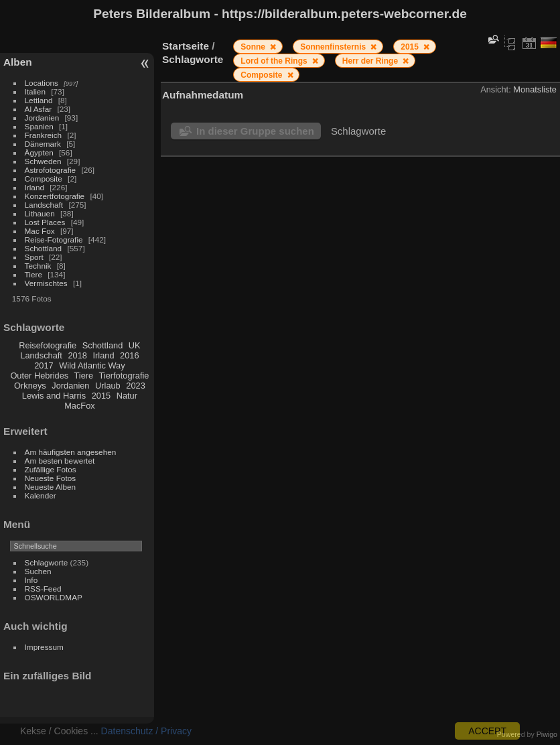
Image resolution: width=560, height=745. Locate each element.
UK (135, 345)
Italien (35, 91)
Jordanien (42, 118)
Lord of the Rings (275, 61)
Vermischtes (46, 283)
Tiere (33, 274)
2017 (44, 365)
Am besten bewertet (60, 461)
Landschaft (44, 205)
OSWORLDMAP (54, 597)
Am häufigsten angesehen (71, 452)
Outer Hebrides (39, 376)
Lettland (39, 100)
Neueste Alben (51, 487)
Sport (34, 257)
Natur (127, 396)
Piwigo (547, 734)
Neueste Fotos (51, 478)
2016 (129, 355)
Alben (18, 62)
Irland (34, 187)
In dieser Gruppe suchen (255, 131)
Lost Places (45, 222)
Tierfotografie (124, 376)
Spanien (39, 126)
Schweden (43, 161)
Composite (44, 179)
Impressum (44, 647)
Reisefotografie (48, 345)
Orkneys (30, 386)
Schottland (44, 248)
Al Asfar (39, 109)
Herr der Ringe (371, 61)
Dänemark (43, 144)
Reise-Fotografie (54, 240)
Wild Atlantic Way (92, 365)
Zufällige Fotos (51, 469)
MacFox (80, 406)
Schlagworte (47, 562)
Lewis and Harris (54, 396)
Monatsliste (535, 89)
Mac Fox (40, 231)
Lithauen (40, 213)
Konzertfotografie (55, 196)
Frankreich (44, 135)
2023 (135, 386)
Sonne (254, 47)
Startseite (186, 46)
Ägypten (39, 152)
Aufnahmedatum (203, 95)
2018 (77, 355)
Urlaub (108, 386)
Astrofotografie (51, 170)
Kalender (41, 495)
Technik (38, 266)
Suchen (38, 571)
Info (31, 580)
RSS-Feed (43, 589)
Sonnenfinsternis (334, 47)
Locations (42, 83)
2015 (101, 396)
